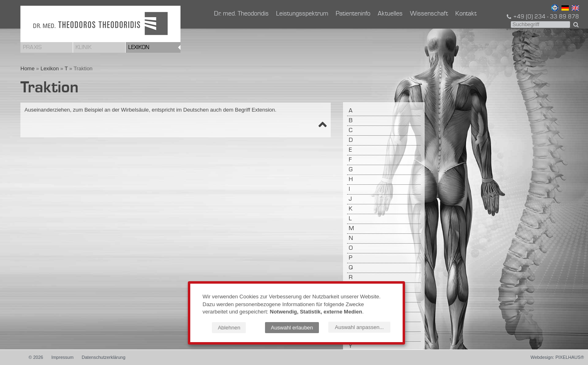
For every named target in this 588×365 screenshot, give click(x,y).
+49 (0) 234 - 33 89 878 (542, 17)
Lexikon (139, 47)
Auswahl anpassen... (359, 327)
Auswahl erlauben (292, 328)
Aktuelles (390, 14)
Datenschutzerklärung (104, 357)
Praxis (32, 47)
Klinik (84, 47)
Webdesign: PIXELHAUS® (557, 357)
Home (28, 68)
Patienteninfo (353, 14)
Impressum (62, 357)
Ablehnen (229, 328)
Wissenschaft (429, 14)
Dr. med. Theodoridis (241, 14)
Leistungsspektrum (302, 14)
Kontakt (466, 14)
